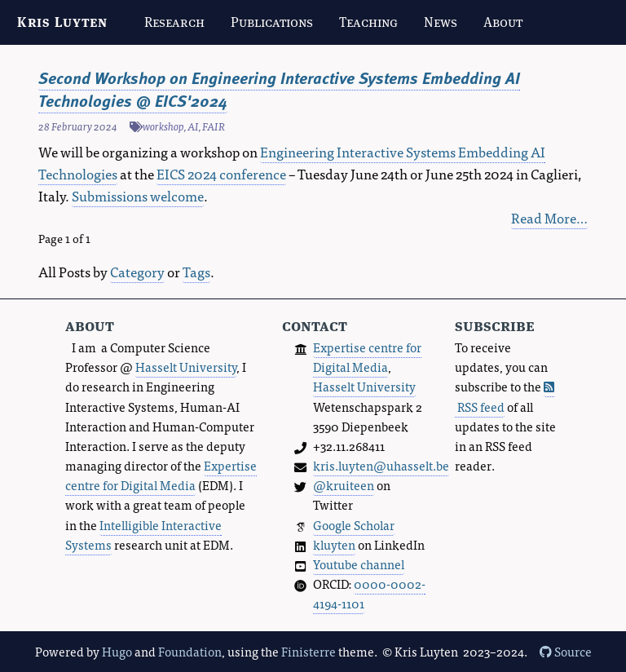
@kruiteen (344, 485)
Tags (196, 271)
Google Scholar (354, 525)
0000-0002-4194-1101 (369, 593)
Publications (272, 22)
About (503, 22)
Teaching (368, 22)
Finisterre (309, 651)
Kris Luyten (62, 22)
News (441, 22)
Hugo (117, 651)
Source (566, 651)
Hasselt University (186, 367)
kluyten (334, 544)
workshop (163, 126)
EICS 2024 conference (221, 173)
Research (174, 22)
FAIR (214, 126)
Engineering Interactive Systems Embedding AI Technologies (292, 162)
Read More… (549, 217)
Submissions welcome (138, 195)
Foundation (190, 651)
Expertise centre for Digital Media (161, 475)
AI (193, 126)
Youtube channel (359, 564)
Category (137, 271)
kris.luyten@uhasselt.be (381, 465)
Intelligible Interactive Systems (143, 535)
